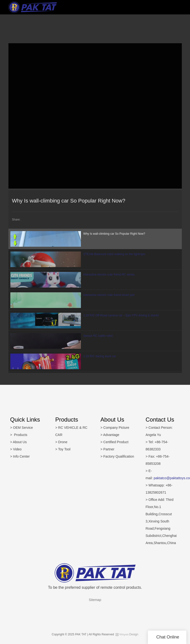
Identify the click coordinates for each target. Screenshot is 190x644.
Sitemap (95, 600)
